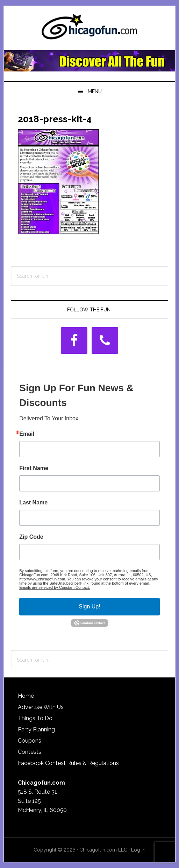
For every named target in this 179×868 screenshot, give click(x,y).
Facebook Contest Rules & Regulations (68, 763)
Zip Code (31, 537)
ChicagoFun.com (89, 29)
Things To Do (35, 718)
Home (26, 696)
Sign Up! (89, 607)
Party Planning (36, 729)
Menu (95, 91)
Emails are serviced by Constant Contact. (55, 587)
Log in (138, 850)
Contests (30, 752)
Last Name (33, 503)
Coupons (30, 741)
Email (27, 434)
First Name (34, 468)
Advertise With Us (41, 707)
